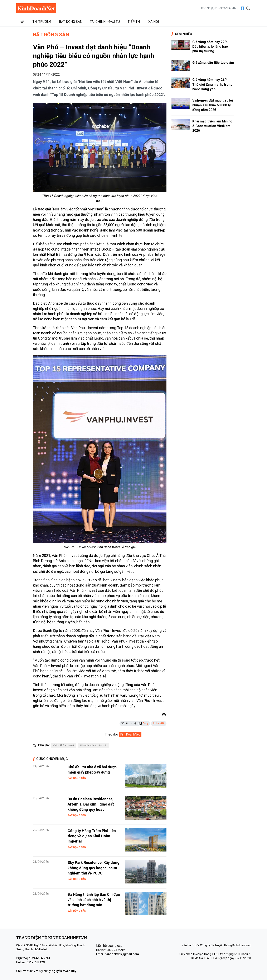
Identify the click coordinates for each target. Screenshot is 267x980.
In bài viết (159, 723)
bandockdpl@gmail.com (122, 954)
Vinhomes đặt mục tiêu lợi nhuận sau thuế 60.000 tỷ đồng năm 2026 (213, 105)
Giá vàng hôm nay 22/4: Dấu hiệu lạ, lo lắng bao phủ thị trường (210, 47)
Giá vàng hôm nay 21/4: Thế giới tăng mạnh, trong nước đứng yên (212, 84)
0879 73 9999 (116, 950)
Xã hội (154, 22)
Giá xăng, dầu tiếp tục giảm (213, 63)
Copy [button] (143, 723)
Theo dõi (111, 734)
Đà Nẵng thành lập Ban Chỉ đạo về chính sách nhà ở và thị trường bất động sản (94, 900)
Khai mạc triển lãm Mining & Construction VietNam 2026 (212, 126)
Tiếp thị (134, 22)
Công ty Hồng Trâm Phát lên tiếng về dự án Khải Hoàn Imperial (92, 836)
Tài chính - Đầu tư (105, 22)
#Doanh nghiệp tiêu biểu (94, 746)
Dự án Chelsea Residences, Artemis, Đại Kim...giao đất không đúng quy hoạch (91, 804)
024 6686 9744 (40, 958)
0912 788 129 (36, 962)
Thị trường (42, 22)
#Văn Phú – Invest (64, 746)
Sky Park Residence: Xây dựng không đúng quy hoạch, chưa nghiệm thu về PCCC (94, 868)
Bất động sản (71, 22)
